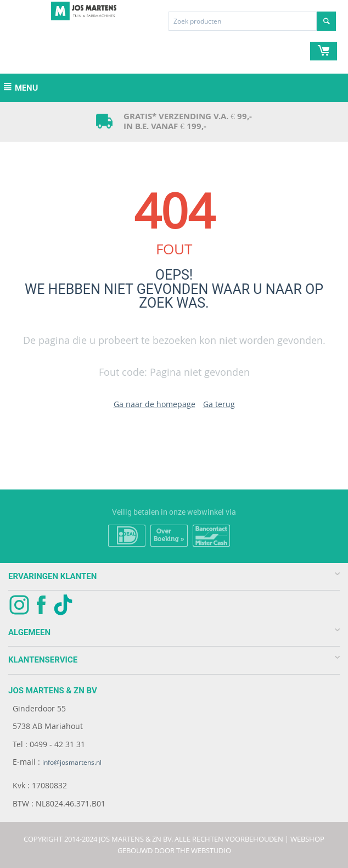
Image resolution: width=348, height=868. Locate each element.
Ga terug (219, 404)
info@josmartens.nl (72, 762)
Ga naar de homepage (155, 404)
